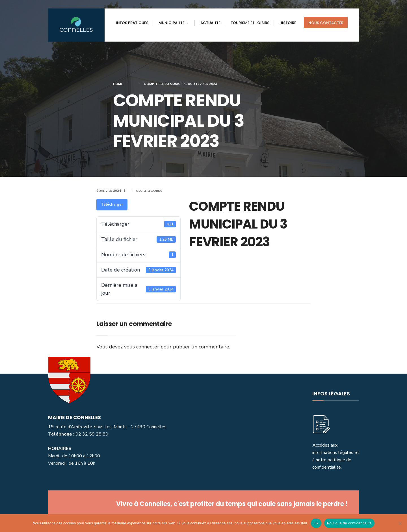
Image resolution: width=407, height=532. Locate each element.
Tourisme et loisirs (250, 23)
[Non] (400, 523)
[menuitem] (174, 22)
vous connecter (142, 347)
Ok (316, 523)
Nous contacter (326, 23)
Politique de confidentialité (349, 523)
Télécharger (112, 204)
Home (118, 84)
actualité (210, 23)
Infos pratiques (132, 23)
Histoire (288, 23)
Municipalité (172, 23)
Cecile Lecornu (149, 191)
